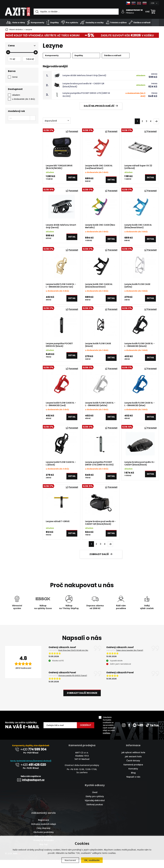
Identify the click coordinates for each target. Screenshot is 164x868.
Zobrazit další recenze (82, 701)
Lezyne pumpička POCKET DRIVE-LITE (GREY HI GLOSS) (99, 469)
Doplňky (53, 22)
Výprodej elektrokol (95, 808)
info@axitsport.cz (31, 788)
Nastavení (70, 860)
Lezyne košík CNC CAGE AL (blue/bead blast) (138, 227)
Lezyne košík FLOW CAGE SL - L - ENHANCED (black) (139, 348)
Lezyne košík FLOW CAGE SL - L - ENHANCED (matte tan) (61, 288)
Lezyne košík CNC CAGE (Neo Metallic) (100, 227)
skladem (16, 95)
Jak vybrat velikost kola (133, 760)
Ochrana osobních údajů (44, 832)
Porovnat (73, 131)
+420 (31, 757)
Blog (133, 781)
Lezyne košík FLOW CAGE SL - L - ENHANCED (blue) (139, 409)
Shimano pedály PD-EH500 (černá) (73, 684)
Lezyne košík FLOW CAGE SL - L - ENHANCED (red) (61, 409)
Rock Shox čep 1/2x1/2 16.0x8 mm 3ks (73, 658)
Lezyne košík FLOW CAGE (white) (137, 288)
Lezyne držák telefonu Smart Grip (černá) (84, 75)
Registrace (44, 828)
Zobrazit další (101, 562)
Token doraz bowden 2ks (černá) (130, 658)
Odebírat (86, 733)
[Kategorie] (155, 23)
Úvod (95, 800)
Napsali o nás (133, 785)
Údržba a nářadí (140, 22)
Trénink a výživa (116, 22)
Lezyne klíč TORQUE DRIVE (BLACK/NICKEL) (59, 167)
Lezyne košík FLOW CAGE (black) (98, 348)
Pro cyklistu (69, 22)
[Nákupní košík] (153, 12)
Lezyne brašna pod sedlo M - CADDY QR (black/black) (100, 530)
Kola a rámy (16, 22)
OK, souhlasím (92, 860)
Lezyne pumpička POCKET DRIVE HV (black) (59, 348)
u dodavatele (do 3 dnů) (24, 99)
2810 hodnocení (23, 676)
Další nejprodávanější (101, 106)
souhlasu (107, 741)
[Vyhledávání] (76, 12)
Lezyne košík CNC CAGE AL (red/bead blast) (99, 167)
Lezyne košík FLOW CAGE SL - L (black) (61, 469)
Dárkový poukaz (95, 813)
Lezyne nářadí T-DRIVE (58, 528)
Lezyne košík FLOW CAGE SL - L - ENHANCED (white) (100, 409)
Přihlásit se (130, 13)
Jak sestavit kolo (133, 765)
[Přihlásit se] (123, 12)
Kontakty (133, 777)
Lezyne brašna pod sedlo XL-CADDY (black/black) (140, 469)
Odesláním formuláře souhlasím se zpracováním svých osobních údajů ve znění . (109, 733)
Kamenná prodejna (133, 773)
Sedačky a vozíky (92, 22)
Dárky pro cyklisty (95, 804)
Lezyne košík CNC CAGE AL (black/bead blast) (99, 288)
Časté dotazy (133, 769)
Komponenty (36, 22)
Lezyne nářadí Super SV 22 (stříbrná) (138, 167)
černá (15, 77)
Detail (72, 179)
